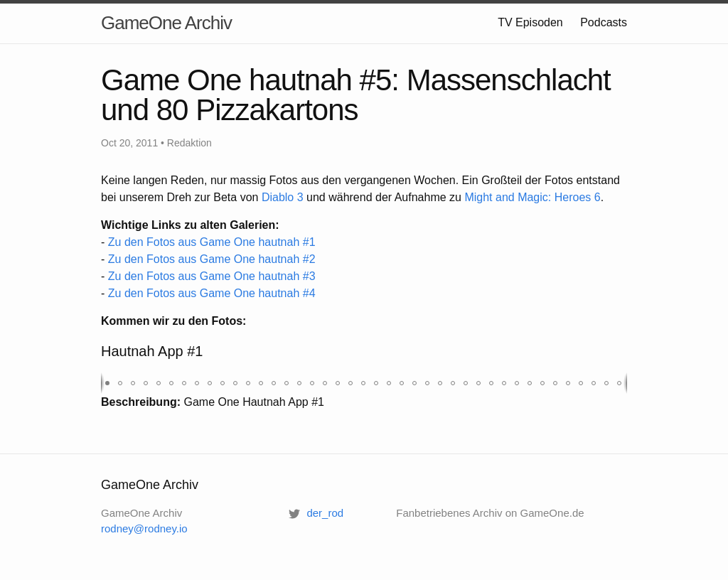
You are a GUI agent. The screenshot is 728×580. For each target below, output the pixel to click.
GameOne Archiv (166, 23)
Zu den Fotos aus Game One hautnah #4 (212, 293)
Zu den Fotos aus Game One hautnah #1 (212, 242)
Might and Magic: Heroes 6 (532, 197)
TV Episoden (530, 22)
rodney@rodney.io (144, 528)
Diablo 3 (283, 197)
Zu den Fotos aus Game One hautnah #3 (212, 276)
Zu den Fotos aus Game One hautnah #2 (212, 259)
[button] (107, 383)
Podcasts (604, 22)
